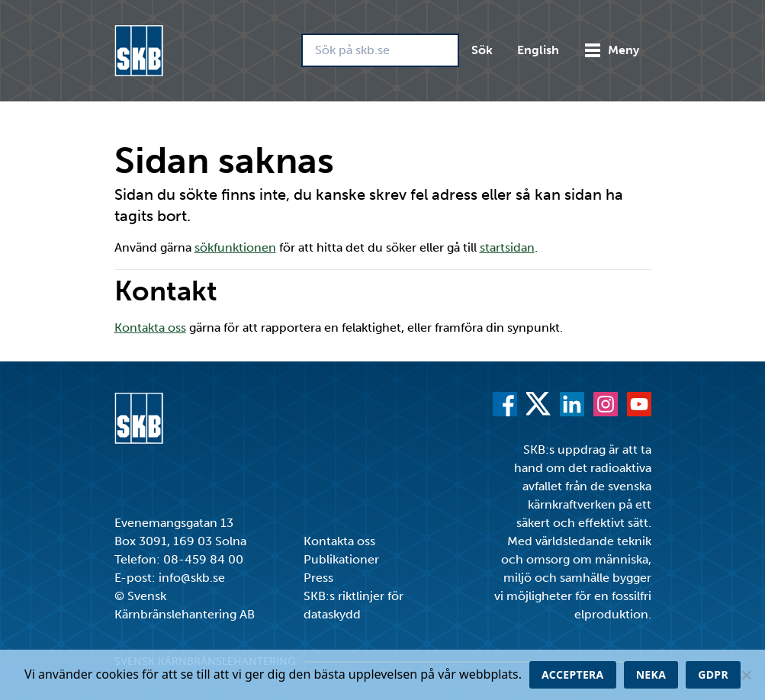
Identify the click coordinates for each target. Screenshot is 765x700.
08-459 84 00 (203, 559)
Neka (651, 674)
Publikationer (341, 559)
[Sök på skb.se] (380, 50)
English (538, 50)
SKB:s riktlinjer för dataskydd (354, 605)
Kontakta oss (150, 328)
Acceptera (573, 674)
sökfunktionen (235, 247)
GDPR (713, 674)
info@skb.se (192, 578)
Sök (482, 50)
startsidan (507, 247)
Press (318, 578)
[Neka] (746, 675)
